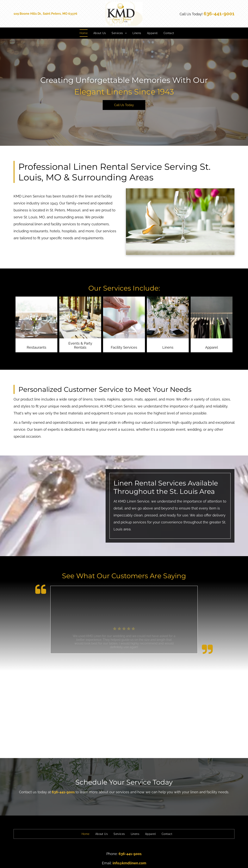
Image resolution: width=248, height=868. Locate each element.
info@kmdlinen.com (129, 863)
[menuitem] (81, 33)
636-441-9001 (219, 14)
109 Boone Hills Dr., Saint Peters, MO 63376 (45, 14)
